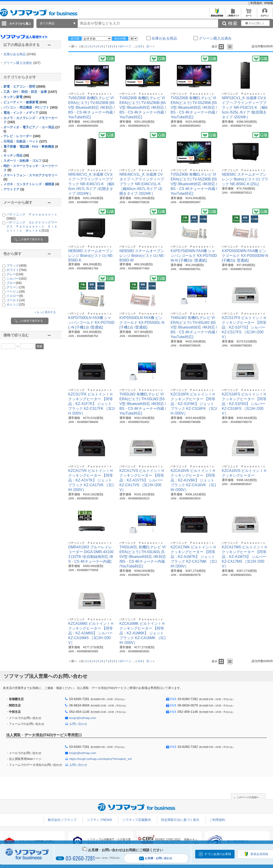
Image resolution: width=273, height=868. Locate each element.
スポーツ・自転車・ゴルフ (26, 161)
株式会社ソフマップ (62, 820)
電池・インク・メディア (25, 113)
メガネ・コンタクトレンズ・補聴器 (31, 184)
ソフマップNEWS (99, 820)
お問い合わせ (78, 724)
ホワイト (16, 270)
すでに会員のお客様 (218, 854)
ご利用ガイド (233, 14)
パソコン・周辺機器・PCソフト (30, 107)
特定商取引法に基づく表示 (180, 820)
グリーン (16, 287)
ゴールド (16, 300)
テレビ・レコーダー (22, 136)
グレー (15, 274)
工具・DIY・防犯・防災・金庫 (30, 92)
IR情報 (269, 3)
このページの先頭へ (248, 797)
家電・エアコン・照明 (24, 86)
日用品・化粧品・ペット (25, 141)
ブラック (16, 266)
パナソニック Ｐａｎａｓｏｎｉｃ (90, 94)
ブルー (14, 283)
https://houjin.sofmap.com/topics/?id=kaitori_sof (101, 759)
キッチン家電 (17, 97)
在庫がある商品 (20, 54)
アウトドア (14, 189)
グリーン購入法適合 (22, 63)
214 (140, 46)
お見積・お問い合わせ (156, 858)
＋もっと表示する (45, 312)
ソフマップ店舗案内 (136, 820)
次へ (149, 46)
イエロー (15, 296)
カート (249, 14)
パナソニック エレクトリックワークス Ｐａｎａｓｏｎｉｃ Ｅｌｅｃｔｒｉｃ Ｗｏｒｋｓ (32, 226)
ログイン (265, 14)
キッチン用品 (16, 155)
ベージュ (16, 291)
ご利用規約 (255, 3)
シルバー (16, 278)
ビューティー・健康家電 (25, 102)
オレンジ (16, 304)
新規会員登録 (217, 14)
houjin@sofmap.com (83, 718)
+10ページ (125, 46)
